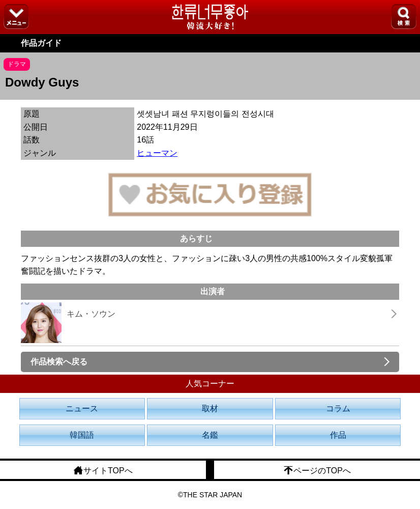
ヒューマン (157, 153)
